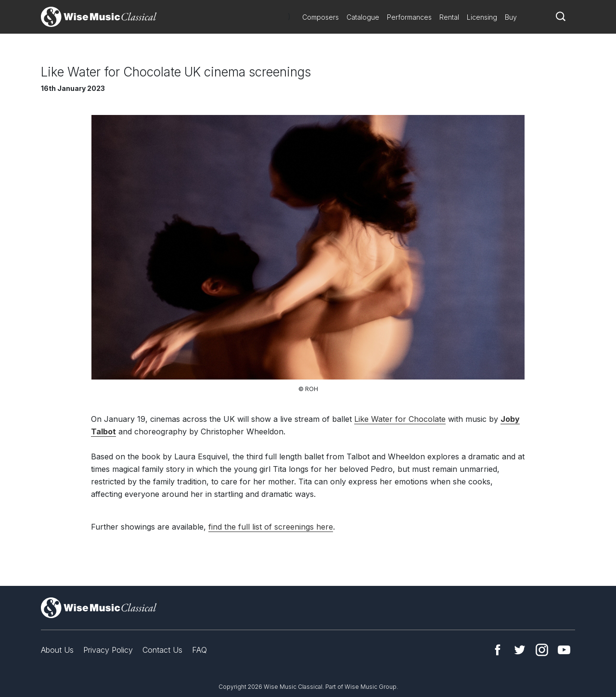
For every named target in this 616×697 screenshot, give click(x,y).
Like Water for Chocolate (400, 419)
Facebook (498, 650)
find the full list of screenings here (271, 527)
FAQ (199, 650)
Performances (409, 17)
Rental (449, 17)
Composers (321, 17)
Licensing (482, 17)
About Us (57, 650)
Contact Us (162, 650)
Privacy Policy (108, 650)
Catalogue (363, 17)
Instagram (542, 650)
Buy (511, 17)
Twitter (520, 650)
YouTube (564, 650)
